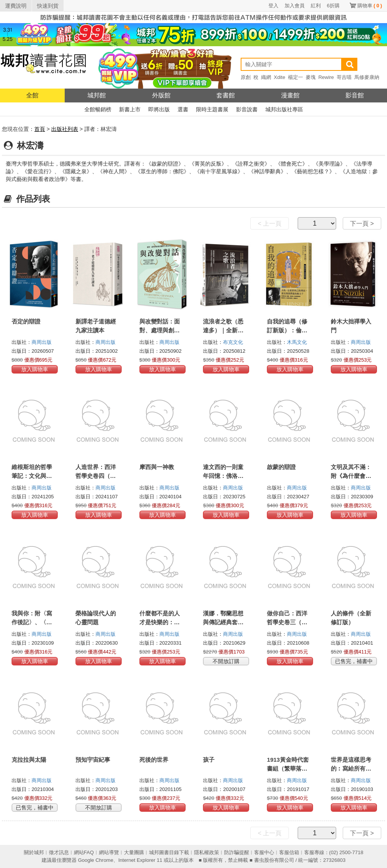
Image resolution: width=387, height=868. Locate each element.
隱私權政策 (207, 852)
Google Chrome (95, 860)
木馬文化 (297, 342)
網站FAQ (84, 852)
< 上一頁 (270, 224)
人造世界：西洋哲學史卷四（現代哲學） (96, 476)
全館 (32, 95)
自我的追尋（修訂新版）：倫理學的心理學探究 (287, 330)
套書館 (226, 95)
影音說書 (247, 109)
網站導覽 (109, 852)
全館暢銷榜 (98, 109)
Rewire (326, 77)
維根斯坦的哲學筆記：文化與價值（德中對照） (32, 476)
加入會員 (295, 6)
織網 (266, 77)
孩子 (209, 760)
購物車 (370, 6)
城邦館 (97, 95)
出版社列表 (65, 129)
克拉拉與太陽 (29, 760)
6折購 (333, 6)
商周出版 (42, 342)
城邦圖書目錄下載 (169, 852)
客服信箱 (289, 852)
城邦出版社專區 (284, 109)
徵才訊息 (59, 852)
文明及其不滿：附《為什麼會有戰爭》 (351, 476)
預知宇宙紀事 (93, 760)
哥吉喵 (344, 77)
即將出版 (159, 109)
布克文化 (233, 342)
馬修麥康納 (367, 77)
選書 (183, 109)
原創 (246, 77)
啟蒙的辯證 (281, 467)
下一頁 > (362, 224)
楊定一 (296, 77)
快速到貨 (48, 6)
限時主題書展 (212, 109)
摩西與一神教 (157, 467)
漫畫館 (290, 95)
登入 (273, 6)
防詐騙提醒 (237, 852)
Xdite (280, 77)
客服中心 (264, 852)
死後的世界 (154, 760)
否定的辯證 (26, 321)
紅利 (316, 6)
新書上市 (130, 109)
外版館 (161, 95)
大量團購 (134, 852)
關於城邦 (34, 852)
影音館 (355, 95)
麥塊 (311, 77)
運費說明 (16, 6)
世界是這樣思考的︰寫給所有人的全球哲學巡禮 (351, 768)
